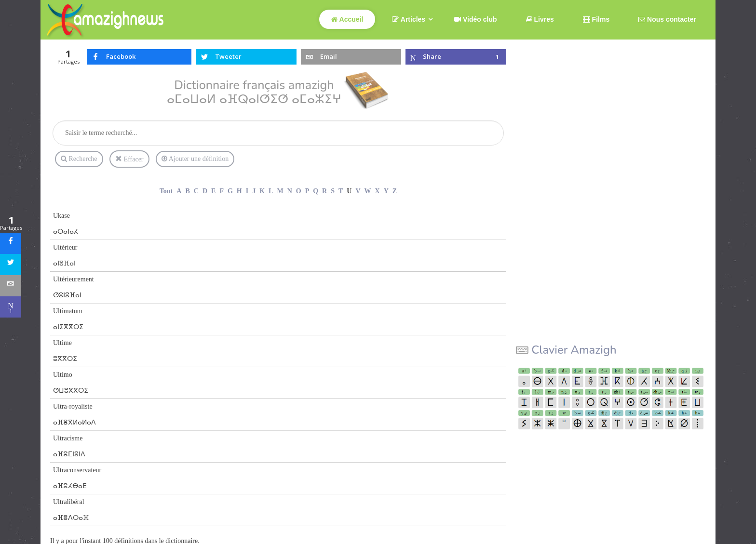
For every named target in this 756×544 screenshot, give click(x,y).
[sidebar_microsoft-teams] (11, 307)
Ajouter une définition (195, 159)
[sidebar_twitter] (11, 265)
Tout (166, 191)
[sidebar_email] (11, 286)
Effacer (129, 159)
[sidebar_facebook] (11, 243)
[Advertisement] (588, 189)
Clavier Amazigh (574, 350)
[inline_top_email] (351, 57)
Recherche (79, 159)
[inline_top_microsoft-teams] (456, 57)
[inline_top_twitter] (246, 57)
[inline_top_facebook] (139, 57)
